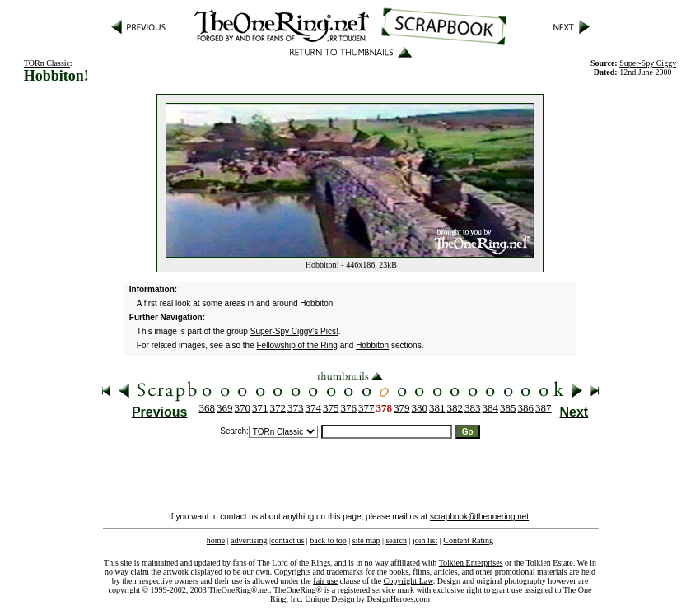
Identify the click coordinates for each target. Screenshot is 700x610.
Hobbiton (372, 345)
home (216, 540)
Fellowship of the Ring (297, 345)
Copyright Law (408, 581)
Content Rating (468, 540)
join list (425, 540)
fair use (325, 581)
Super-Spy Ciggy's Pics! (294, 331)
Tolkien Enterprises (471, 563)
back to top (328, 540)
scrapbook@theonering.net (479, 517)
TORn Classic (47, 63)
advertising (249, 540)
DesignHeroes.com (399, 599)
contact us (287, 540)
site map (366, 540)
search (396, 540)
